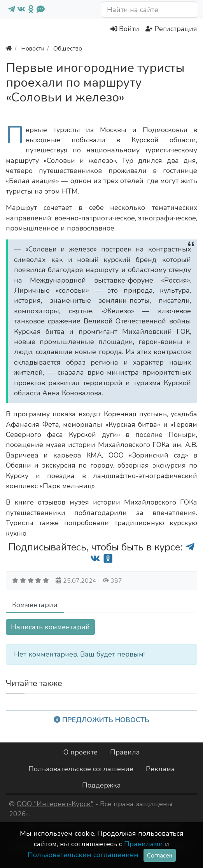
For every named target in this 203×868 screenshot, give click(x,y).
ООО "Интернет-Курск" (55, 804)
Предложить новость (102, 720)
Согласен (160, 855)
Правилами (143, 844)
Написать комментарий (50, 627)
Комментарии (35, 605)
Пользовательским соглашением (83, 855)
